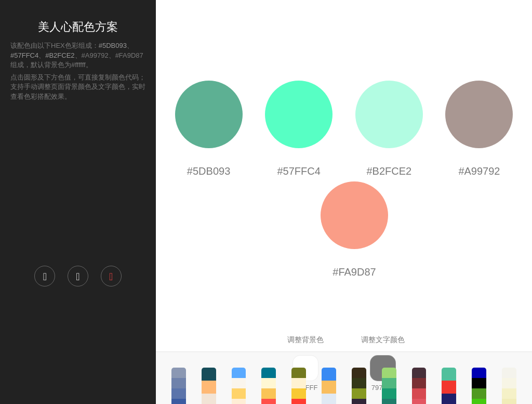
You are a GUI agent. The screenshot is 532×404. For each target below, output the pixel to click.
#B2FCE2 (60, 55)
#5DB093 (113, 45)
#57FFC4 (24, 55)
